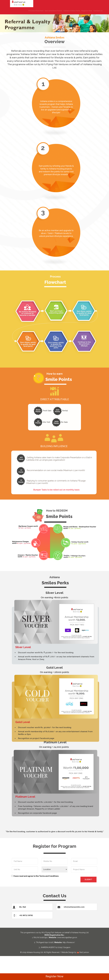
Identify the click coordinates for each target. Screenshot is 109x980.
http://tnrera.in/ (69, 942)
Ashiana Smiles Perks (66, 11)
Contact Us (92, 11)
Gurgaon (67, 947)
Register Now (81, 11)
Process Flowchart (30, 11)
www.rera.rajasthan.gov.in (67, 937)
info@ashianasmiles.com (74, 907)
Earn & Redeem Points (47, 11)
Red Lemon (83, 952)
